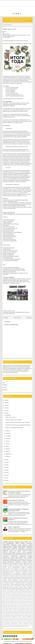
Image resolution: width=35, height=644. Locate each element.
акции (14, 604)
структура (16, 622)
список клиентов (14, 582)
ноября (7, 431)
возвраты (15, 579)
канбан (10, 610)
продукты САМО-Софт (13, 553)
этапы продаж (12, 600)
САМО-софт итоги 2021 (10, 29)
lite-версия (23, 601)
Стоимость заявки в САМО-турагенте (13, 420)
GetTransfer (28, 600)
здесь (17, 143)
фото (18, 625)
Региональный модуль (19, 603)
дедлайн (5, 607)
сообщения (30, 589)
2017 (5, 468)
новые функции (17, 551)
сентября (8, 436)
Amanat (20, 172)
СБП (26, 603)
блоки (12, 569)
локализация (27, 610)
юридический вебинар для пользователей (21, 626)
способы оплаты (7, 590)
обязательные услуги (24, 612)
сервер (29, 621)
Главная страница (17, 318)
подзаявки (24, 573)
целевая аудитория (25, 625)
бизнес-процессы (23, 604)
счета (20, 575)
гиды (22, 605)
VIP (14, 601)
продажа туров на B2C (23, 618)
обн (19, 612)
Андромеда (30, 552)
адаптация (8, 593)
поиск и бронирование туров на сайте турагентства (23, 615)
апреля (7, 449)
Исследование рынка (12, 591)
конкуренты (23, 579)
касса (13, 610)
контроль (27, 569)
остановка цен (16, 614)
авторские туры (9, 604)
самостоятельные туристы (22, 621)
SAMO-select (6, 545)
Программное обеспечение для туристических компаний (21, 642)
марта (7, 451)
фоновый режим (14, 625)
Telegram (11, 189)
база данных (26, 577)
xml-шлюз (30, 601)
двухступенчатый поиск (28, 605)
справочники (25, 570)
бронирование (6, 563)
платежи (24, 552)
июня (7, 444)
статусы (9, 622)
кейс (13, 573)
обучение (5, 559)
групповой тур (6, 594)
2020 (5, 460)
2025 (5, 403)
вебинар (11, 579)
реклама (19, 560)
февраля (8, 454)
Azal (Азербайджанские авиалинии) (10, 134)
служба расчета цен (27, 563)
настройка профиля (22, 596)
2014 (5, 475)
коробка (28, 579)
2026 (5, 400)
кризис (31, 579)
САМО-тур (25, 35)
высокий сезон (29, 593)
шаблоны (23, 575)
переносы (27, 614)
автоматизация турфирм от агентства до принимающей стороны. (18, 572)
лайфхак (22, 610)
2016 (5, 470)
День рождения (9, 565)
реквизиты (7, 621)
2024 (5, 405)
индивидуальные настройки (19, 569)
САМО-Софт (20, 35)
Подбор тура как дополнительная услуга (14, 428)
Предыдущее (29, 318)
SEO (9, 601)
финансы (30, 562)
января (7, 457)
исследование (23, 608)
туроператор (21, 549)
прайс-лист (21, 587)
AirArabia (30, 133)
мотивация (5, 553)
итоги (12, 35)
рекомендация (15, 589)
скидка (21, 570)
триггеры (19, 598)
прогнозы (26, 587)
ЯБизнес (5, 604)
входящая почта (14, 605)
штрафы (30, 582)
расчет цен (10, 575)
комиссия (19, 610)
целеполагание (29, 598)
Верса (4, 603)
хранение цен (24, 598)
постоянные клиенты (27, 551)
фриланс (20, 625)
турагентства (6, 556)
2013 (5, 478)
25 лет (17, 600)
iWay (20, 601)
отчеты (20, 545)
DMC (31, 590)
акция (12, 593)
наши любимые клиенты (21, 611)
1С (4, 583)
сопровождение (16, 575)
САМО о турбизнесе (14, 527)
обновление (29, 555)
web (4, 565)
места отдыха (10, 596)
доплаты (10, 594)
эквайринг (7, 600)
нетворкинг (24, 586)
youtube (5, 387)
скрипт (9, 568)
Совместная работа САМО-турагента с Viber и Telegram (17, 422)
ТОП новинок (30, 603)
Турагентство (19, 542)
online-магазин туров (14, 576)
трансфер (19, 582)
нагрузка (15, 611)
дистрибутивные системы (16, 607)
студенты (20, 622)
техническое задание (10, 598)
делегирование (9, 607)
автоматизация (29, 549)
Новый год (21, 576)
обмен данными (6, 570)
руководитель (6, 582)
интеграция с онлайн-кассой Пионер (13, 193)
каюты (16, 610)
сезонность (25, 589)
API (26, 553)
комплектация (17, 584)
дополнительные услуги (21, 558)
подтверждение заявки (10, 615)
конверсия (30, 558)
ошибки (27, 596)
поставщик (17, 597)
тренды (16, 598)
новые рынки (10, 612)
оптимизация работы (9, 614)
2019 (5, 462)
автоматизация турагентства (14, 562)
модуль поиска (10, 586)
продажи (15, 548)
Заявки (17, 555)
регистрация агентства (25, 619)
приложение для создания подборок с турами (11, 618)
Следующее (6, 318)
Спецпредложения (24, 591)
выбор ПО (14, 549)
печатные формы (24, 566)
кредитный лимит (24, 594)
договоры (19, 579)
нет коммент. (7, 38)
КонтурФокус (12, 603)
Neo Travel (28, 151)
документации (24, 196)
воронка (21, 565)
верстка (31, 604)
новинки (15, 35)
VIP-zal (16, 601)
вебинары (5, 385)
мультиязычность (18, 586)
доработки (5, 552)
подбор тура (12, 587)
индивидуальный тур (16, 608)
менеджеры (14, 545)
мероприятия (10, 611)
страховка (12, 622)
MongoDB (11, 583)
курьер (4, 596)
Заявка (5, 562)
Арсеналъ (16, 172)
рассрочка (12, 619)
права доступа (21, 553)
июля (7, 441)
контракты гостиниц (24, 584)
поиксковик (13, 597)
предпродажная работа (13, 544)
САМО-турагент (9, 542)
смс (31, 621)
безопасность (16, 565)
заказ (7, 608)
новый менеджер (16, 612)
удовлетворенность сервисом (17, 624)
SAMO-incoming (11, 36)
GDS (28, 553)
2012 (5, 480)
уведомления (8, 624)
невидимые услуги (29, 611)
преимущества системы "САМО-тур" (19, 617)
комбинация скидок (28, 565)
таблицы (5, 598)
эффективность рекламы (24, 590)
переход (10, 580)
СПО (25, 576)
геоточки (19, 605)
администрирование (7, 573)
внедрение (29, 548)
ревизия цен (9, 589)
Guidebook (7, 583)
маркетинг (25, 545)
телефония (13, 555)
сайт (4, 382)
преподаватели (29, 617)
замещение (10, 608)
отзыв (12, 570)
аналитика (8, 555)
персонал (9, 597)
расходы (16, 619)
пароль (24, 614)
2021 (5, 413)
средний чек (5, 622)
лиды (4, 549)
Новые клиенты (23, 555)
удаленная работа (15, 590)
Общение (30, 546)
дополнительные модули (9, 558)
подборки (15, 560)
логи (6, 596)
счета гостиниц (24, 622)
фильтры (30, 570)
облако (31, 569)
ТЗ (15, 583)
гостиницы (23, 560)
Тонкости (5, 203)
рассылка (10, 546)
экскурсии (23, 568)
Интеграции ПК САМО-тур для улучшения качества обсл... (18, 425)
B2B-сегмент (21, 600)
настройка (24, 562)
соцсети (11, 551)
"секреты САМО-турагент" (20, 546)
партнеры (5, 580)
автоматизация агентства (15, 552)
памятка (20, 614)
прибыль (21, 597)
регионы (19, 619)
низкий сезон (5, 612)
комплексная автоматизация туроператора (12, 566)
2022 (5, 411)
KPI (31, 600)
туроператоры (30, 622)
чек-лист (30, 625)
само (16, 621)
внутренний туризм (7, 605)
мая (6, 446)
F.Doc (27, 575)
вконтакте (5, 390)
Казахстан (7, 603)
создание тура (26, 597)
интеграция (7, 35)
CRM (26, 542)
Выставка (5, 591)
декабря (7, 415)
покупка (17, 587)
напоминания (15, 596)
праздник (5, 617)
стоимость (30, 597)
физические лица (25, 582)
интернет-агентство (18, 563)
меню (7, 611)
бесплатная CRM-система (18, 593)
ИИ (7, 591)
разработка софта (28, 580)
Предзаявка (6, 551)
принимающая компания (18, 580)
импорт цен (24, 583)
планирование (18, 573)
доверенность (23, 607)
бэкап (28, 604)
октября (7, 433)
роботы (11, 621)
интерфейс (14, 594)
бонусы (9, 549)
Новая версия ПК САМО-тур (16, 500)
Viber (14, 189)
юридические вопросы (10, 626)
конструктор (18, 594)
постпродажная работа (12, 559)
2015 (5, 473)
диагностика (18, 583)
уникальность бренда (7, 625)
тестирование (29, 560)
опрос (4, 614)
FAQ (25, 600)
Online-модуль (22, 548)
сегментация (20, 589)
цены (4, 600)
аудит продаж (17, 604)
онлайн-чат (30, 612)
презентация (9, 617)
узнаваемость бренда (28, 624)
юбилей (4, 626)
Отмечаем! (18, 591)
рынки (14, 621)
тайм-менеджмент (16, 568)
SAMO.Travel (5, 601)
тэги (4, 624)
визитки (25, 593)
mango (26, 601)
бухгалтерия (7, 579)
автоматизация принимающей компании (21, 556)
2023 (5, 408)
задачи (11, 563)
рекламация (16, 570)
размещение (8, 619)
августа (7, 439)
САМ (24, 603)
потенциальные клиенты (23, 559)
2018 (5, 465)
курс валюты (30, 594)
